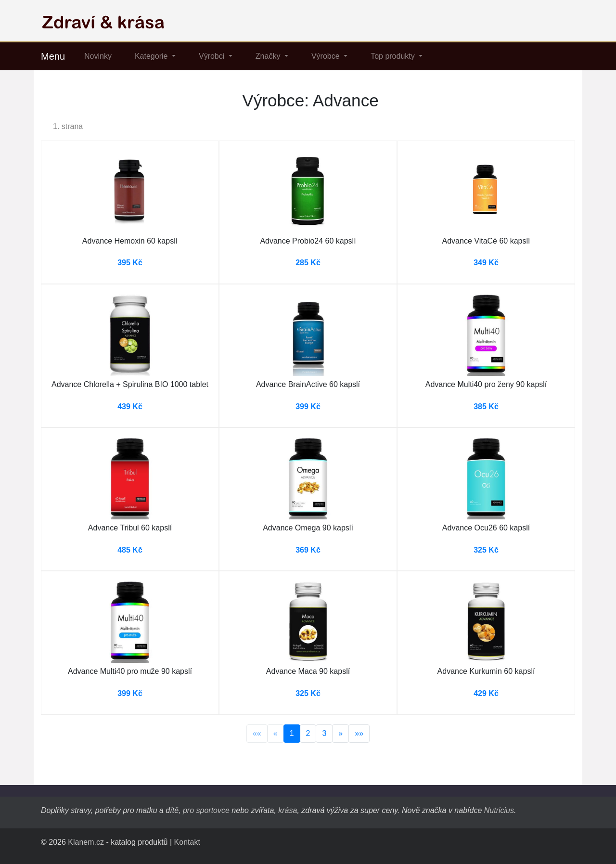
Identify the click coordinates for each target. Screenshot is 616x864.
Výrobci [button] (213, 56)
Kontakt (187, 842)
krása (288, 810)
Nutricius (499, 810)
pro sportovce (206, 810)
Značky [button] (269, 56)
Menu (53, 56)
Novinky (98, 56)
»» (359, 733)
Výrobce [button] (327, 56)
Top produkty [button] (394, 56)
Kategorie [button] (152, 56)
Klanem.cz (86, 842)
